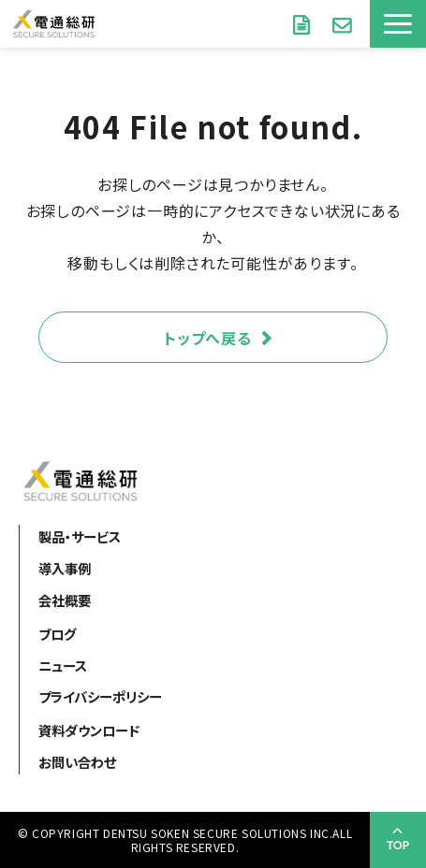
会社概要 (65, 600)
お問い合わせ (342, 23)
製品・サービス (80, 536)
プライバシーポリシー (100, 696)
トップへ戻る (208, 338)
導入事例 (65, 568)
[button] (398, 24)
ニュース (63, 665)
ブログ (57, 634)
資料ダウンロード (301, 23)
